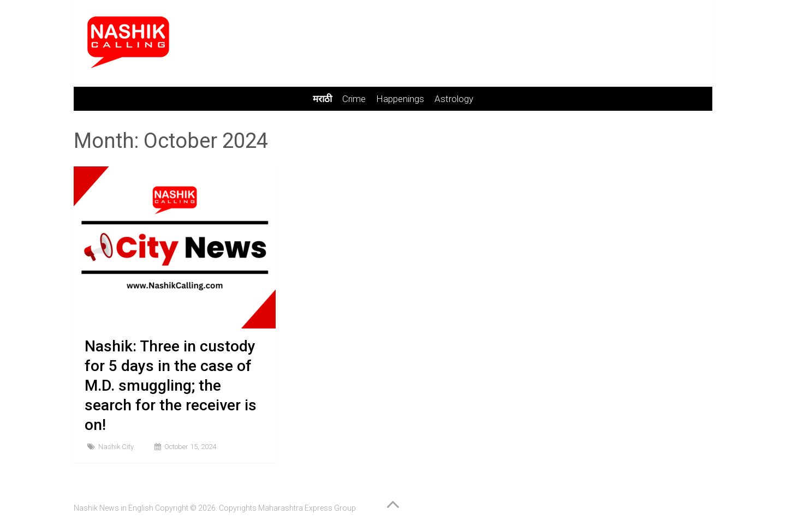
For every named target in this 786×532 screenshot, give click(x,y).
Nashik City (116, 447)
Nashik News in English (114, 508)
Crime (354, 99)
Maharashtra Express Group (307, 508)
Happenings (400, 99)
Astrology (454, 99)
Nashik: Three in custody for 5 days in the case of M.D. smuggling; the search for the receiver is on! (171, 385)
